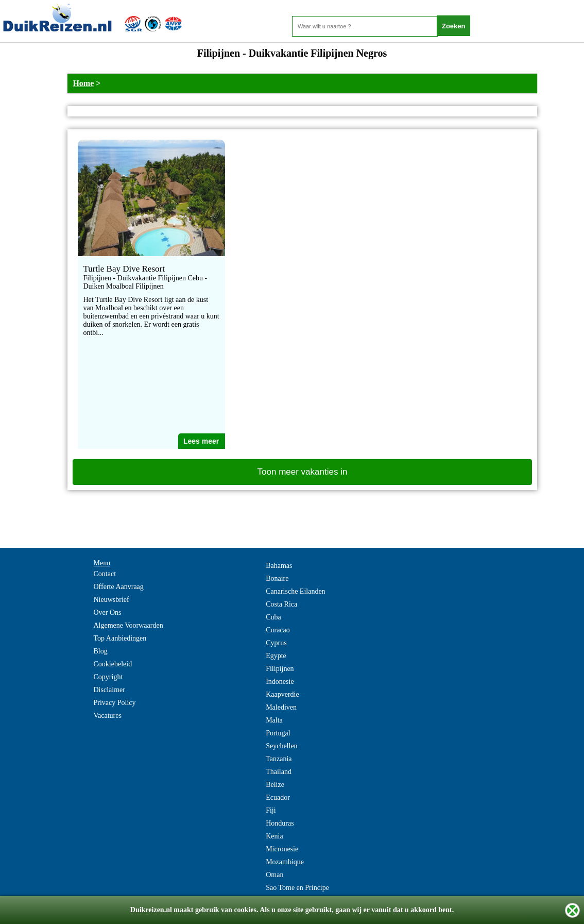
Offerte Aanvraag (119, 587)
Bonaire (277, 578)
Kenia (274, 836)
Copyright (108, 677)
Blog (101, 651)
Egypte (276, 656)
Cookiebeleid (113, 664)
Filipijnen (280, 669)
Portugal (278, 733)
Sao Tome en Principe (297, 888)
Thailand (279, 772)
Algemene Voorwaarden (128, 625)
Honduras (280, 823)
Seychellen (281, 746)
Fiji (271, 810)
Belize (275, 785)
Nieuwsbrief (111, 600)
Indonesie (280, 682)
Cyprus (276, 643)
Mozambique (285, 862)
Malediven (281, 707)
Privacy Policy (115, 703)
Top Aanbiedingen (120, 638)
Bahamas (279, 566)
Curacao (278, 630)
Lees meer (201, 441)
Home (83, 83)
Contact (105, 574)
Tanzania (279, 759)
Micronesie (282, 849)
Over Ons (108, 612)
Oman (274, 875)
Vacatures (108, 716)
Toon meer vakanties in (303, 472)
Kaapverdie (282, 694)
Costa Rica (281, 604)
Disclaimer (109, 690)
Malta (274, 720)
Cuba (273, 617)
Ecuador (278, 797)
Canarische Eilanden (295, 591)
